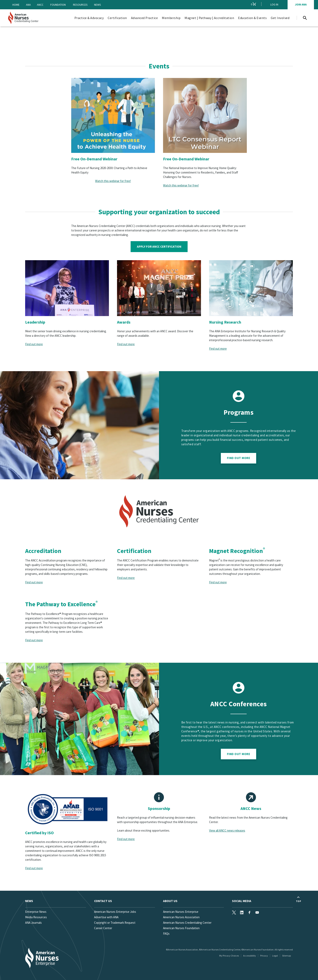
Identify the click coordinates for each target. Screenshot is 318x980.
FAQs (166, 934)
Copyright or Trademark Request (115, 923)
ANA (28, 5)
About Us (170, 901)
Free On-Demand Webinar (94, 159)
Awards (124, 322)
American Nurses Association (181, 917)
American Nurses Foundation (181, 928)
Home (16, 5)
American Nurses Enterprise (181, 912)
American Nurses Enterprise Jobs (115, 912)
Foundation (58, 5)
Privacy (264, 956)
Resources (80, 5)
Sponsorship (159, 808)
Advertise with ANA (106, 917)
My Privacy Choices (229, 956)
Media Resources (36, 917)
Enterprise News (36, 912)
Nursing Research (225, 322)
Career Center (103, 928)
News (98, 5)
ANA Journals (33, 923)
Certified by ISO (39, 833)
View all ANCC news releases (227, 830)
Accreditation (43, 551)
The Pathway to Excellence (61, 604)
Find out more (34, 344)
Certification (134, 551)
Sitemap (286, 956)
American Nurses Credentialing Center (187, 923)
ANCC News (251, 808)
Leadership (35, 322)
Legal (275, 956)
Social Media (242, 901)
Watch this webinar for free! (113, 181)
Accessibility (250, 956)
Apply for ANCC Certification (159, 247)
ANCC (40, 5)
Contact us (103, 901)
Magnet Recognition (237, 551)
